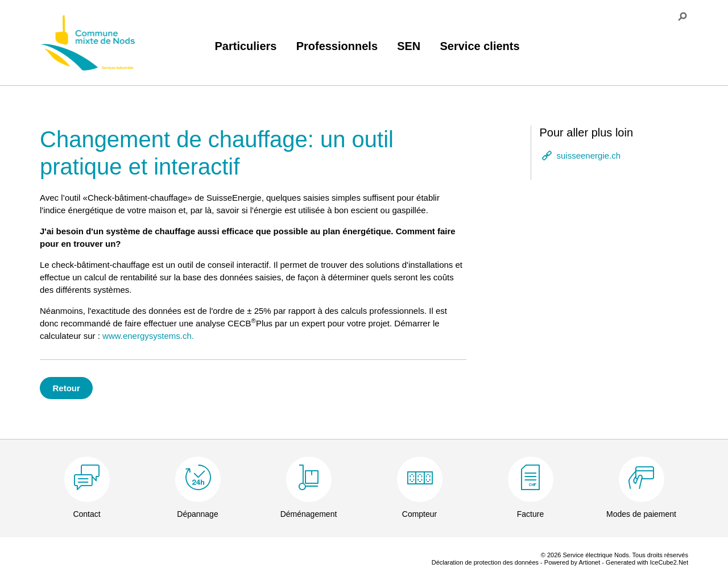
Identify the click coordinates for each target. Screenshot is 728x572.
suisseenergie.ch (589, 156)
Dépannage (197, 514)
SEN (409, 46)
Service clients (479, 46)
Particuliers (246, 46)
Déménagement (309, 514)
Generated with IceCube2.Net (647, 562)
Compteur (419, 514)
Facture (530, 514)
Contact (86, 514)
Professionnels (337, 46)
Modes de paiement (641, 514)
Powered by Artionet (572, 562)
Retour (67, 388)
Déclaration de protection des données (485, 562)
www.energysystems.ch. (148, 336)
